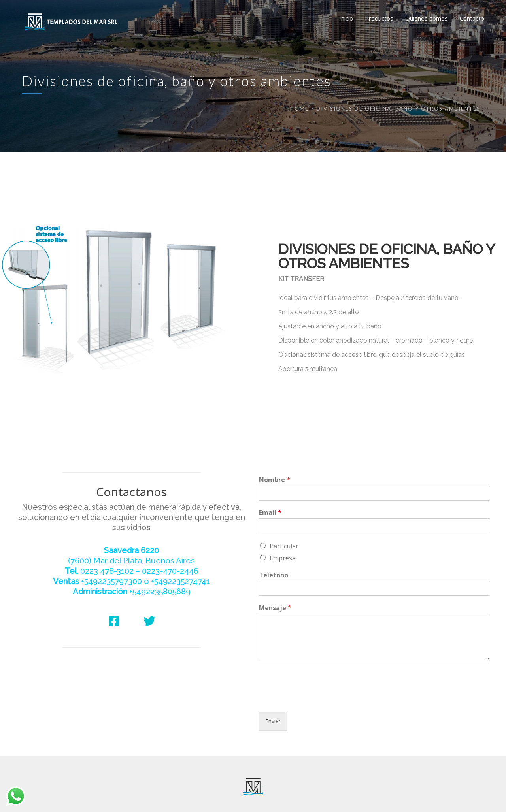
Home (299, 109)
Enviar (273, 721)
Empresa (283, 558)
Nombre (275, 480)
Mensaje (275, 608)
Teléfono (274, 575)
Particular (284, 546)
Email (270, 513)
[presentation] (319, 699)
